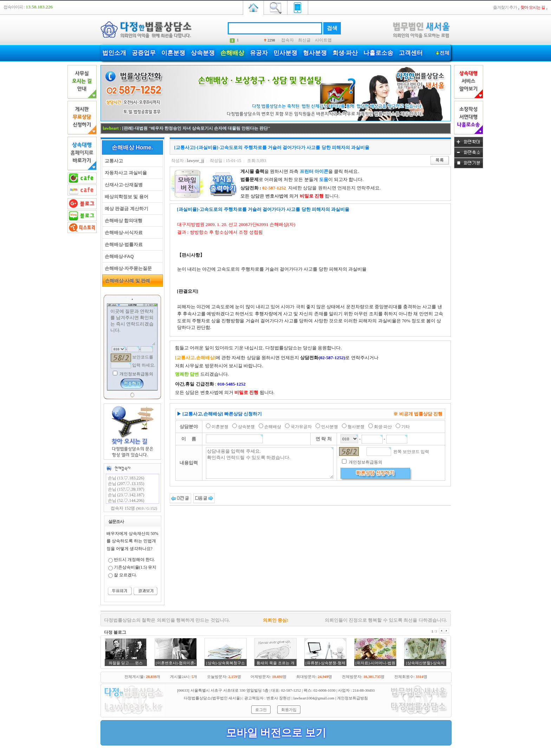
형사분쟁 (315, 53)
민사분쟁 (285, 53)
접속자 (287, 40)
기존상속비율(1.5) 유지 (135, 567)
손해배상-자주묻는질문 (127, 268)
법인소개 (114, 53)
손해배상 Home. (132, 147)
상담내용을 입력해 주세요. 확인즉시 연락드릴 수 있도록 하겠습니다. (270, 463)
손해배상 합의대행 (122, 221)
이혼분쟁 (173, 53)
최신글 (304, 40)
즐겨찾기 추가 (505, 7)
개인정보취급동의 (136, 374)
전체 (445, 53)
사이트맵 (323, 40)
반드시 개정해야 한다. (134, 560)
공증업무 (144, 53)
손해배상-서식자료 (123, 232)
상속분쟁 (203, 53)
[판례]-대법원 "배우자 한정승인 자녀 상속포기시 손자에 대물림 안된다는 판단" (196, 128)
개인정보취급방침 (352, 698)
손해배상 (232, 53)
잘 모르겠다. (125, 575)
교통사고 (113, 161)
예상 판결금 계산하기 (125, 209)
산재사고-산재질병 (123, 185)
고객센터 (411, 53)
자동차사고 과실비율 (125, 173)
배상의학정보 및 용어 (125, 197)
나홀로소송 (378, 53)
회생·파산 (345, 53)
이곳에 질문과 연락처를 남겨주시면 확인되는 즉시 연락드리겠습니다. (132, 327)
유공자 (259, 53)
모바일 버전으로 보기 (276, 733)
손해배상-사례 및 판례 (127, 281)
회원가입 (289, 710)
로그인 (261, 710)
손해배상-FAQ (118, 256)
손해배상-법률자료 (123, 244)
